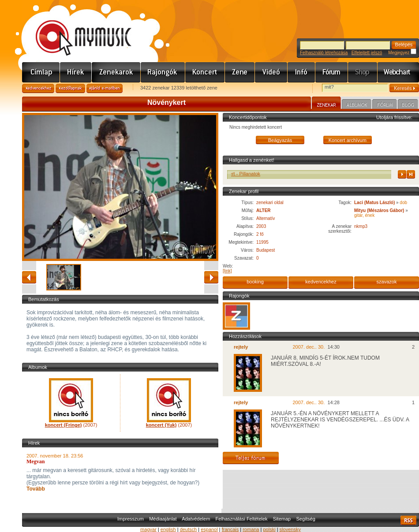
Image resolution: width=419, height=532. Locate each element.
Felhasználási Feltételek (242, 519)
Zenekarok (116, 72)
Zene (240, 72)
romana (251, 529)
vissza (29, 277)
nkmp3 (361, 226)
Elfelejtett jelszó (367, 53)
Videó (271, 72)
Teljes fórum (251, 458)
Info (301, 72)
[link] (227, 271)
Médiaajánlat (163, 519)
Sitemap (282, 519)
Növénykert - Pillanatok (240, 174)
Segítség (305, 519)
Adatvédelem (196, 519)
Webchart (398, 72)
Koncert (205, 72)
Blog (408, 105)
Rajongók (163, 72)
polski (269, 529)
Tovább (36, 489)
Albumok (357, 105)
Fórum (332, 72)
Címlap (41, 72)
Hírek (76, 72)
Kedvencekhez (38, 88)
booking (255, 282)
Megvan (36, 461)
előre (211, 277)
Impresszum (131, 519)
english (168, 529)
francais (230, 529)
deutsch (189, 529)
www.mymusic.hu (76, 29)
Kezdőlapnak (70, 88)
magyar (148, 529)
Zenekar (326, 104)
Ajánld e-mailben (105, 88)
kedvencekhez (321, 282)
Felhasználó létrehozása (324, 53)
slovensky (290, 529)
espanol (209, 529)
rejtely (241, 347)
